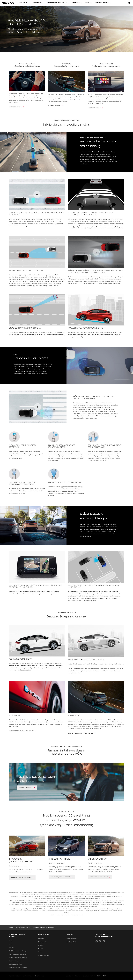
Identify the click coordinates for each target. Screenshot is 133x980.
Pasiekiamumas (39, 976)
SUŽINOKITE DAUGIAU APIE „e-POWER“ (22, 731)
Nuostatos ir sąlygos (89, 976)
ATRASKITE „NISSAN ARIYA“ (99, 877)
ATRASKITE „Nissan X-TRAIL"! (60, 877)
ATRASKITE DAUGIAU (26, 788)
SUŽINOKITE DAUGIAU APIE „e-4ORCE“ (81, 733)
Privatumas (70, 976)
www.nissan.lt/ (96, 898)
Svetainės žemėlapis (15, 976)
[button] (24, 3)
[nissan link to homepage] (8, 3)
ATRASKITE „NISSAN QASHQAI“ (21, 877)
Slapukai (78, 976)
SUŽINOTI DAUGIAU (15, 107)
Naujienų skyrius (28, 976)
